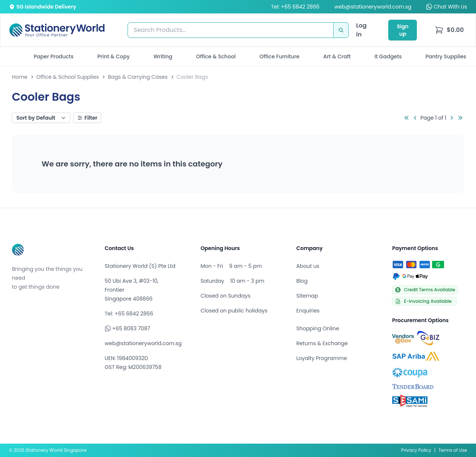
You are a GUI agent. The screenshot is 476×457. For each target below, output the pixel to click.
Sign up (403, 30)
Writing (163, 56)
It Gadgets (388, 56)
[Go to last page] (460, 118)
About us (308, 266)
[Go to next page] (451, 118)
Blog (302, 281)
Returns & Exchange (322, 343)
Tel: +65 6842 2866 (295, 7)
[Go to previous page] (415, 118)
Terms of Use (453, 450)
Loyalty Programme (322, 358)
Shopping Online (318, 328)
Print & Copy (114, 56)
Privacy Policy (416, 450)
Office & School (216, 56)
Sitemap (307, 296)
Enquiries (308, 311)
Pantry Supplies (446, 56)
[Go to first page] (406, 118)
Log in (361, 30)
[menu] (449, 30)
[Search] (341, 30)
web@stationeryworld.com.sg (373, 7)
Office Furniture (279, 56)
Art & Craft (337, 56)
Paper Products (53, 56)
